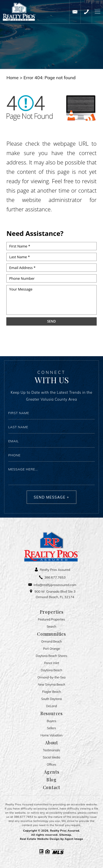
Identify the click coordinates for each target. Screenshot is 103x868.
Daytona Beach (52, 670)
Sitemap (65, 835)
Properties (52, 612)
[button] (97, 12)
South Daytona (51, 699)
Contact (52, 787)
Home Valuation (51, 735)
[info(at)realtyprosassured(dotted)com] (75, 12)
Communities (51, 634)
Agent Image (74, 839)
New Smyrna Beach (52, 685)
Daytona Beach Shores (51, 656)
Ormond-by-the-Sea (52, 677)
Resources (51, 713)
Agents (52, 772)
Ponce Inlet (51, 663)
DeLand (51, 706)
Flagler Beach (51, 692)
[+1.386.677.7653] (86, 12)
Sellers (51, 728)
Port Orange (51, 649)
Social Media (52, 757)
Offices (51, 765)
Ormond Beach (51, 642)
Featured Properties (51, 620)
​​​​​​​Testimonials (51, 750)
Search (51, 627)
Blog (51, 780)
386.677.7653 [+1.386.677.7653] (24, 817)
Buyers (51, 721)
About (51, 743)
